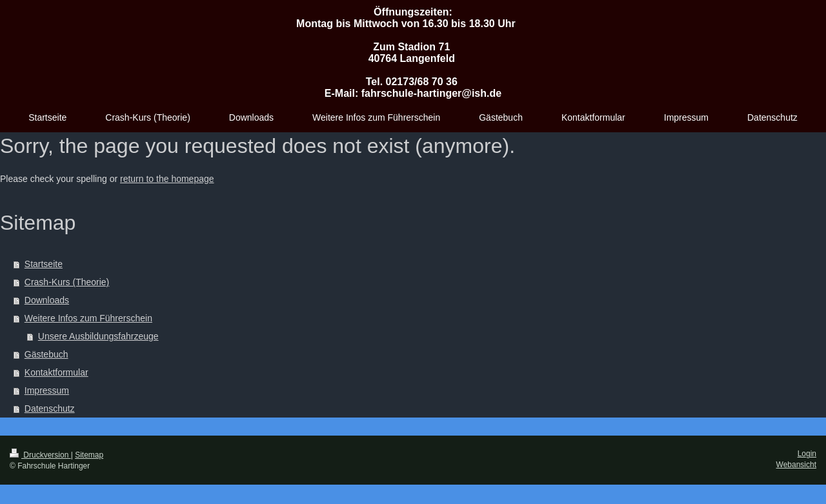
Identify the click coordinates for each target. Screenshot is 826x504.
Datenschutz (50, 408)
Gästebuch (46, 354)
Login (807, 454)
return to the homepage (167, 179)
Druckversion (40, 455)
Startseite (44, 264)
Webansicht (796, 465)
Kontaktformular (56, 372)
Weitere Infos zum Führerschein (88, 318)
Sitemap (89, 455)
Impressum (47, 390)
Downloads (47, 300)
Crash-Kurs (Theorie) (67, 282)
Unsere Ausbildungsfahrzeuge (98, 336)
